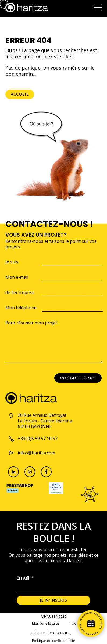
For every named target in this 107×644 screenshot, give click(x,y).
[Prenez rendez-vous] (91, 624)
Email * (25, 578)
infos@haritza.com (32, 453)
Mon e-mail (17, 277)
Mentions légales (46, 623)
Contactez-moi (78, 378)
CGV (73, 624)
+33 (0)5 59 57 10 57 (33, 439)
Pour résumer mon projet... (33, 323)
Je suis (12, 262)
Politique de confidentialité (54, 641)
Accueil (20, 94)
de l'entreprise (20, 293)
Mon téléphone (21, 308)
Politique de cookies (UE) (51, 633)
